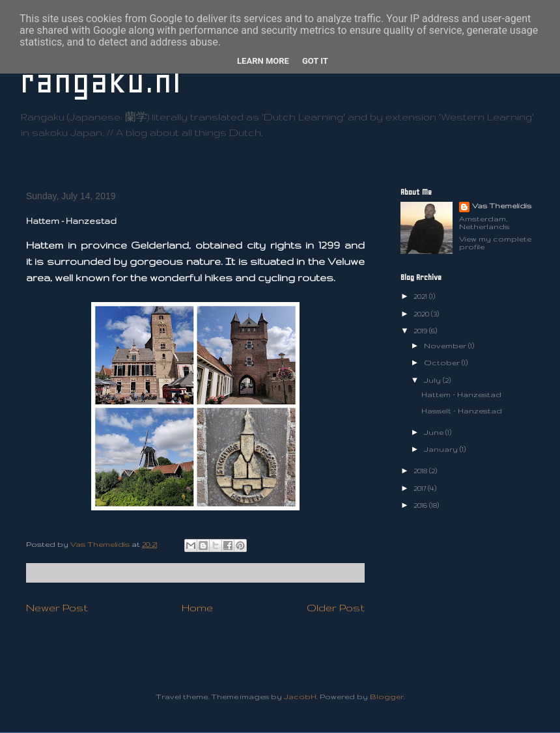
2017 (421, 488)
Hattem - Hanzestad (461, 394)
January (442, 449)
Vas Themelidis (502, 206)
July (433, 380)
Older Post (336, 607)
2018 (421, 471)
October (443, 363)
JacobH (300, 697)
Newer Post (57, 607)
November (446, 346)
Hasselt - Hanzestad (462, 411)
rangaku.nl (100, 81)
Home (197, 607)
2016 (421, 505)
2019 (421, 331)
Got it (315, 61)
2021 (421, 296)
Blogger (387, 697)
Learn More (263, 61)
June (435, 432)
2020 (422, 314)
